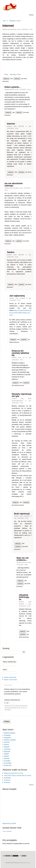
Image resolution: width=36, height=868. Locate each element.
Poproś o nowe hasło (10, 680)
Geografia (7, 738)
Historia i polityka (10, 740)
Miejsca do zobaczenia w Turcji (13, 773)
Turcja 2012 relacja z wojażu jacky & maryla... (18, 775)
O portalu (7, 761)
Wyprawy (7, 751)
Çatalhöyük (7, 778)
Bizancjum (7, 782)
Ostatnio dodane (10, 733)
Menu (31, 15)
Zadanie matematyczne (13, 700)
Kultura (6, 745)
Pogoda (7, 747)
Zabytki (6, 754)
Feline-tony (8, 765)
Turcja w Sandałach (7, 831)
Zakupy (6, 756)
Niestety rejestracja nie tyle (22, 395)
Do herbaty (8, 763)
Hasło (5, 670)
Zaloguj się (6, 79)
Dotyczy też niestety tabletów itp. (20, 353)
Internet (11, 124)
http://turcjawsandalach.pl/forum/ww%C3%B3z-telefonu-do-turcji (20, 313)
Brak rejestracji (22, 514)
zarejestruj (17, 79)
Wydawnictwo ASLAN (9, 823)
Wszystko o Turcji (15, 21)
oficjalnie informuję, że (24, 597)
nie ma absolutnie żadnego (14, 184)
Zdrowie (7, 758)
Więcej (31, 785)
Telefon (11, 252)
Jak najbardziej (17, 296)
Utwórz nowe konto (10, 677)
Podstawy (7, 735)
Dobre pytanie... (13, 87)
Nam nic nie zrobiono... (23, 559)
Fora (4, 21)
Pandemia (7, 780)
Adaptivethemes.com (25, 863)
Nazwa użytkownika (10, 662)
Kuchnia (7, 742)
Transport (7, 749)
